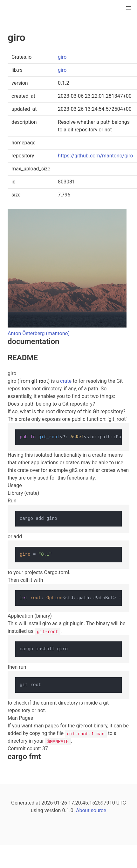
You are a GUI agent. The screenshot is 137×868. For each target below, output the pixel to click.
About (83, 810)
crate (66, 381)
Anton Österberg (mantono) (39, 333)
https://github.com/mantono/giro (96, 156)
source (99, 810)
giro (62, 57)
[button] (129, 8)
